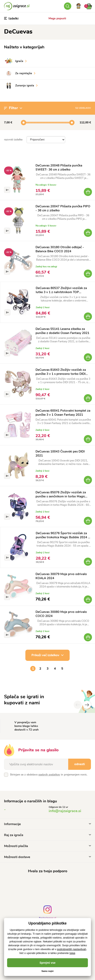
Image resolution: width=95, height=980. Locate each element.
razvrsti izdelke (13, 140)
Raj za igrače (47, 835)
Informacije (47, 824)
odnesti (80, 764)
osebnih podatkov (49, 775)
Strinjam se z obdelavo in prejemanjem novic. (49, 775)
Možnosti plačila (47, 846)
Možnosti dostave (47, 857)
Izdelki (11, 18)
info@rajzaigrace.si (65, 811)
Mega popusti (57, 18)
